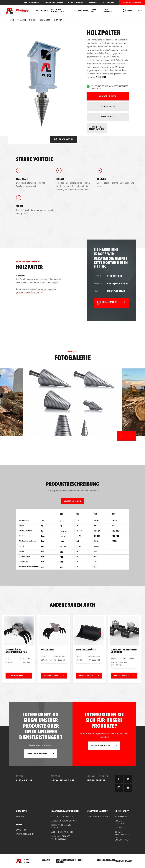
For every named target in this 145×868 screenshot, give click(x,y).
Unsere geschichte (121, 822)
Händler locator (76, 3)
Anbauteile (41, 11)
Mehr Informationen (37, 754)
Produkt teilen (108, 106)
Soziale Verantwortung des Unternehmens (124, 836)
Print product (108, 117)
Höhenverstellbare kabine (61, 826)
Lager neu (94, 11)
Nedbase (128, 861)
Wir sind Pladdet (31, 3)
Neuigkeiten (121, 816)
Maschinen (83, 11)
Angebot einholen (108, 96)
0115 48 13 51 (115, 276)
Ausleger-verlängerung (64, 821)
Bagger (20, 816)
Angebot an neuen (44, 289)
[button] (122, 436)
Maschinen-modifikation (57, 11)
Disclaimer (46, 860)
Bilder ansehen (64, 139)
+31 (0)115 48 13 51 (118, 283)
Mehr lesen (101, 77)
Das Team (120, 828)
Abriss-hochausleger (62, 832)
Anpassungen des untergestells (61, 838)
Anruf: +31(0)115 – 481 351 (101, 3)
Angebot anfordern (132, 3)
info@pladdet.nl (116, 291)
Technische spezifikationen (97, 128)
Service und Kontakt (54, 3)
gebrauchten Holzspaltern (28, 292)
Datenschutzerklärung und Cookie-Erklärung (70, 861)
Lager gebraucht (108, 11)
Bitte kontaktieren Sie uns (107, 303)
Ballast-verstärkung (62, 816)
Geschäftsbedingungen (106, 860)
